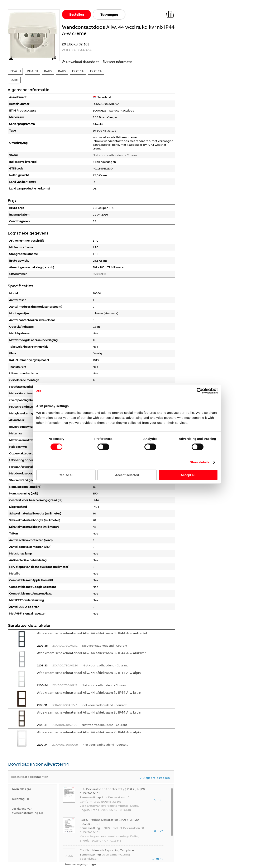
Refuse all (66, 475)
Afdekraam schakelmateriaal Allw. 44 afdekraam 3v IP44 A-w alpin (89, 673)
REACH (15, 71)
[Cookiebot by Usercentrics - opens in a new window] (200, 391)
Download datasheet (83, 62)
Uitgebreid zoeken (154, 778)
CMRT (14, 80)
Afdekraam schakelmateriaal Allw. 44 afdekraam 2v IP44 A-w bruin (89, 692)
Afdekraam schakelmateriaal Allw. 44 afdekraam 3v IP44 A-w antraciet (92, 633)
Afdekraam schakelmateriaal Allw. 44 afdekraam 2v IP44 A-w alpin (89, 732)
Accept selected (127, 475)
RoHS (48, 71)
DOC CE (78, 71)
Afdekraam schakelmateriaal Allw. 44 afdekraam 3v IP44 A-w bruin (89, 712)
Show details (200, 462)
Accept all (188, 475)
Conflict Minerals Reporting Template (107, 850)
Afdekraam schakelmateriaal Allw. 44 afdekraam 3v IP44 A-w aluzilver (92, 653)
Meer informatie (120, 62)
